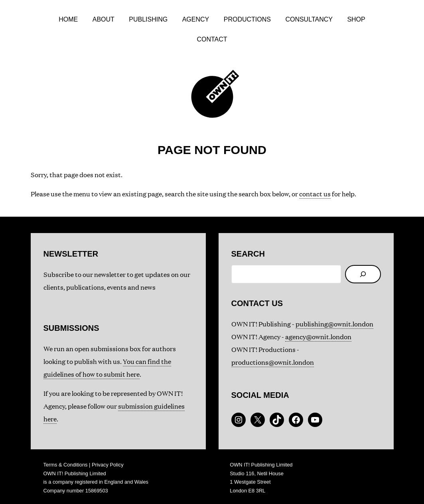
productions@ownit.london (273, 362)
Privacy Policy (108, 465)
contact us (315, 194)
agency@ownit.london (318, 337)
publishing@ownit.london (334, 324)
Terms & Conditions (66, 465)
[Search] (363, 274)
